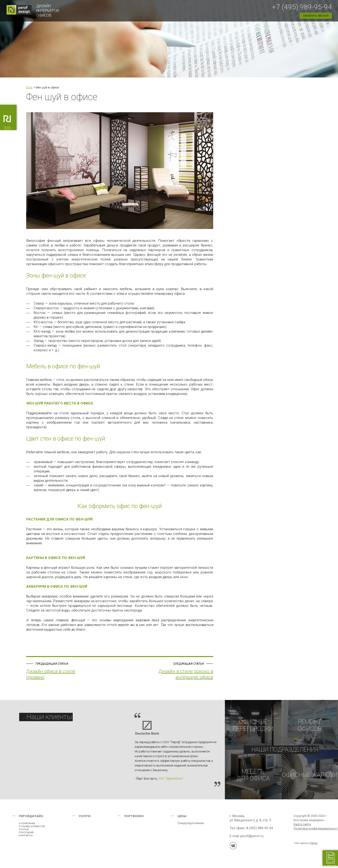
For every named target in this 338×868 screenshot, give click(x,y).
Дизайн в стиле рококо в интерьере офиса (186, 674)
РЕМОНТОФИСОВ (310, 726)
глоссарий (26, 835)
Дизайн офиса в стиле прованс (51, 674)
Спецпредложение (191, 826)
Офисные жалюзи (310, 777)
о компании (27, 826)
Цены (182, 819)
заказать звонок (316, 15)
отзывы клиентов (32, 829)
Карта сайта (302, 827)
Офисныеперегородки (253, 726)
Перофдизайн (31, 819)
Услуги (84, 819)
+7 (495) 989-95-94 (302, 7)
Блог (29, 87)
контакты (26, 838)
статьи (24, 832)
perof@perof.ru (252, 839)
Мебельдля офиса (253, 777)
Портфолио (134, 819)
